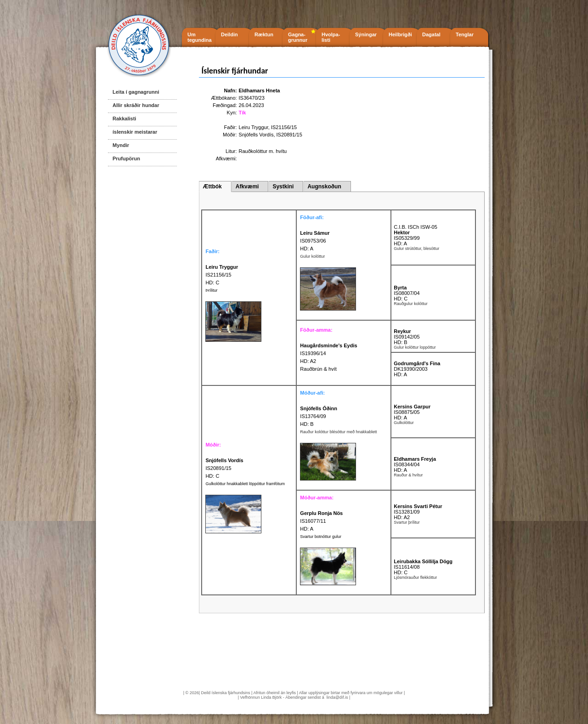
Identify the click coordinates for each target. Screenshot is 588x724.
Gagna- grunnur (298, 37)
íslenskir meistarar (135, 132)
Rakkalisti (124, 119)
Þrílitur (211, 290)
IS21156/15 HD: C (222, 275)
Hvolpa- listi (331, 37)
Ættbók (212, 187)
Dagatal (431, 34)
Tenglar (465, 34)
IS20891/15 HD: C (224, 468)
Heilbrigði (400, 34)
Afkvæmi (247, 187)
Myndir (121, 145)
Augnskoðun (324, 187)
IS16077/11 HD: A (321, 521)
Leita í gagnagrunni (136, 92)
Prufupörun (126, 158)
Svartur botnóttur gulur (321, 537)
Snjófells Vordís (256, 135)
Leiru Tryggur (254, 127)
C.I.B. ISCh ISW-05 (416, 227)
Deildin (229, 34)
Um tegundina (200, 37)
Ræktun (264, 34)
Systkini (283, 187)
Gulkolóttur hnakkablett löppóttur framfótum (245, 484)
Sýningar (366, 34)
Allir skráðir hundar (136, 105)
